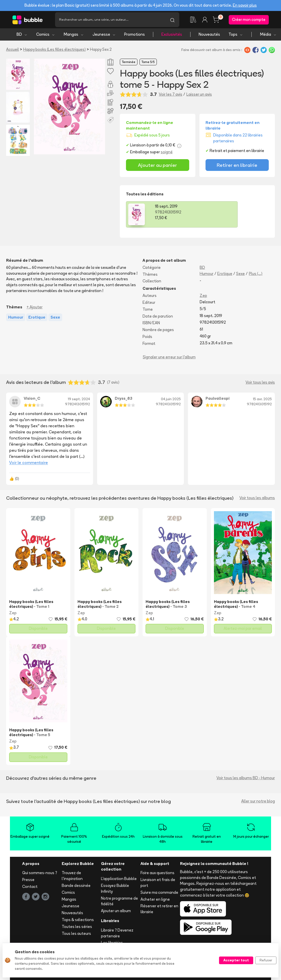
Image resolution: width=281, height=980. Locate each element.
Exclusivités (172, 36)
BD (22, 36)
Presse (28, 881)
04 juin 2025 (171, 400)
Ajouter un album (116, 912)
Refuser (266, 960)
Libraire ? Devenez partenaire (117, 934)
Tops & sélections (78, 921)
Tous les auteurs (76, 935)
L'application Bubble (119, 880)
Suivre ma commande (159, 894)
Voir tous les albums (257, 499)
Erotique (225, 275)
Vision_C (32, 400)
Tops (236, 36)
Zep (203, 297)
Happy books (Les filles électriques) (54, 51)
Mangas (74, 36)
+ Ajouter (35, 308)
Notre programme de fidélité (119, 902)
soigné (167, 153)
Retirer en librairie (237, 166)
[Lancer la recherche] (172, 20)
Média (268, 36)
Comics (46, 36)
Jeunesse (104, 36)
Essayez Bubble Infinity (115, 890)
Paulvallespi (218, 400)
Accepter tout (236, 960)
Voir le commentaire (29, 464)
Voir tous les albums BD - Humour (246, 779)
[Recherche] (110, 20)
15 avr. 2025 (262, 400)
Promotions (135, 36)
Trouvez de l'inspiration (72, 877)
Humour (207, 275)
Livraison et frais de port (158, 884)
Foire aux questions (157, 874)
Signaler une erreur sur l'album (169, 359)
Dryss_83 (124, 400)
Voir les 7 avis (171, 96)
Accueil (12, 51)
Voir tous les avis (260, 384)
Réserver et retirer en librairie (159, 910)
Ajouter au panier (157, 166)
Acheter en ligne (155, 901)
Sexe (240, 275)
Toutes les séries (77, 928)
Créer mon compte (249, 20)
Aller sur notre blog (258, 803)
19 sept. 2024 (79, 400)
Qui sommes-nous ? (40, 874)
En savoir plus (245, 5)
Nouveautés (209, 36)
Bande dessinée (76, 887)
